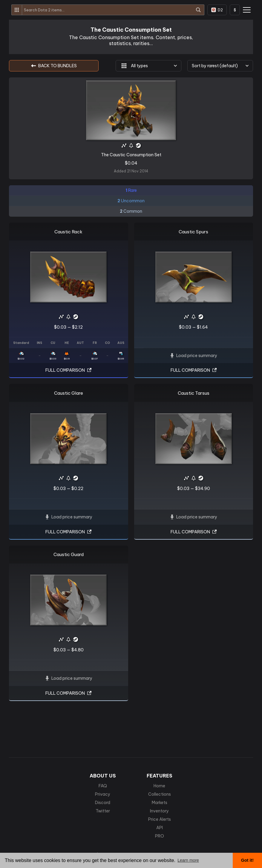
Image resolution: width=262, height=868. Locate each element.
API (160, 828)
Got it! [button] (247, 860)
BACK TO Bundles (54, 66)
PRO (160, 836)
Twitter (103, 811)
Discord (103, 803)
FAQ (103, 786)
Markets (160, 803)
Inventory (159, 811)
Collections (160, 794)
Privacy (103, 794)
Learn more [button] (188, 860)
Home (159, 786)
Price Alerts (160, 819)
